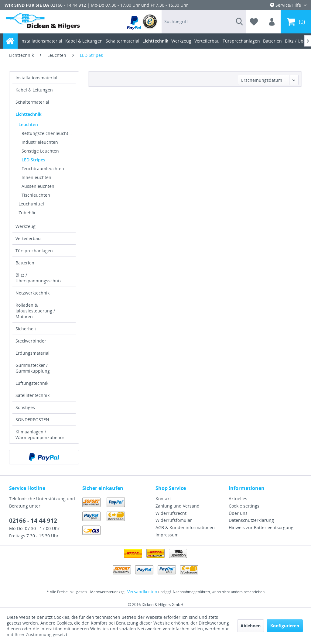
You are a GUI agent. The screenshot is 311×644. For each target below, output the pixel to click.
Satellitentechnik (32, 395)
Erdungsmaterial (32, 353)
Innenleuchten (36, 177)
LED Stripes (33, 160)
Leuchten (28, 124)
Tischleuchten (36, 195)
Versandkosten (142, 592)
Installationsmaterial (36, 78)
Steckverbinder (31, 341)
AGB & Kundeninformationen (185, 527)
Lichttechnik (29, 114)
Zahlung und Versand (178, 506)
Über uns (238, 513)
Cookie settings (244, 506)
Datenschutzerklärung (251, 520)
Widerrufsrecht (171, 513)
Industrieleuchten (40, 142)
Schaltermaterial (32, 102)
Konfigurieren (285, 626)
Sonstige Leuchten (40, 151)
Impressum (167, 535)
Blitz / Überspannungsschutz (39, 278)
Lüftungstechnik (32, 383)
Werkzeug (26, 226)
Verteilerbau (28, 238)
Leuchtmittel (31, 204)
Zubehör (27, 213)
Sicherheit (26, 329)
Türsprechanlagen (34, 251)
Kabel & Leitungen (34, 90)
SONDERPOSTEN (32, 420)
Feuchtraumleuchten (43, 169)
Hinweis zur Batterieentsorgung (261, 527)
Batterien (25, 263)
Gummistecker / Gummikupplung (33, 368)
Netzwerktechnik (32, 293)
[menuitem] (142, 22)
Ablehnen (251, 626)
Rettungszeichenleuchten (48, 133)
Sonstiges (25, 407)
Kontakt (163, 499)
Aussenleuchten (38, 186)
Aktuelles (238, 499)
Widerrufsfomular (174, 520)
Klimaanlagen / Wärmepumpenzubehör (40, 435)
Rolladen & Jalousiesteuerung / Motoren (35, 311)
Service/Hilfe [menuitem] (286, 5)
